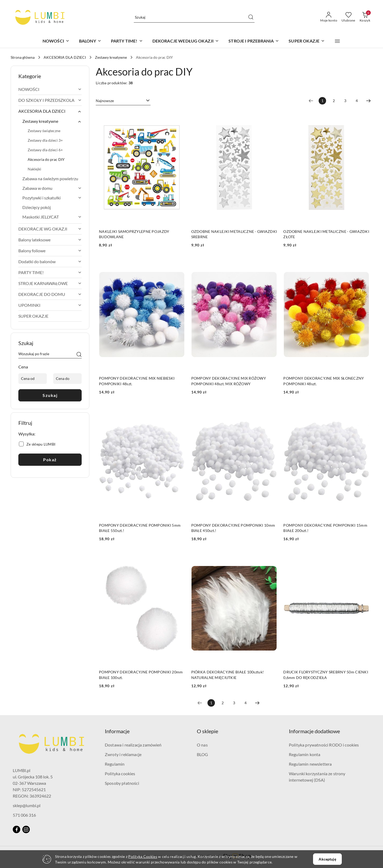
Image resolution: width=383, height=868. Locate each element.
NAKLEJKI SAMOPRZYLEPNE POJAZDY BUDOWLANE (134, 234)
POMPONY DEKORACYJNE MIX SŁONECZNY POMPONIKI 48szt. (324, 381)
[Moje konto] (329, 17)
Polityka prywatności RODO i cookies (324, 745)
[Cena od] (33, 379)
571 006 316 (24, 815)
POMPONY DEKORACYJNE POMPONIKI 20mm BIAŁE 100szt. (141, 675)
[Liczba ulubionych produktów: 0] (348, 17)
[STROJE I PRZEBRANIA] (254, 41)
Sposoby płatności (122, 783)
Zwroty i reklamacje (123, 754)
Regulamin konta (305, 754)
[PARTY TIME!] (127, 41)
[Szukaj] (79, 355)
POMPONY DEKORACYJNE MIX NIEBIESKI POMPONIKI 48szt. (137, 381)
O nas (202, 745)
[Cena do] (67, 379)
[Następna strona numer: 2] (368, 101)
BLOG (203, 754)
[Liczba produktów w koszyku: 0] (365, 17)
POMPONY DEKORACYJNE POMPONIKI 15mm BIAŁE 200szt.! (325, 528)
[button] (337, 41)
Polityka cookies (120, 773)
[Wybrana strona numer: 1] (322, 101)
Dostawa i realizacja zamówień (133, 745)
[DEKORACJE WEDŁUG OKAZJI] (186, 41)
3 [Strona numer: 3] (345, 101)
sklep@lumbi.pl (27, 805)
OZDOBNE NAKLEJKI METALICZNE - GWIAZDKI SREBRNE (234, 234)
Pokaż (50, 460)
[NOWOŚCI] (56, 41)
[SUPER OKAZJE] (307, 41)
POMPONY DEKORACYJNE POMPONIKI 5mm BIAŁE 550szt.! (140, 528)
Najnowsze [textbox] (105, 101)
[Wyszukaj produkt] (194, 17)
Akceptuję (327, 859)
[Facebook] (16, 829)
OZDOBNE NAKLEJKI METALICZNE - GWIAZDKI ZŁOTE (326, 234)
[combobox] (123, 101)
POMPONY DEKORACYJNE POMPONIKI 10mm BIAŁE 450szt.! (233, 528)
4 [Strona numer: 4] (357, 101)
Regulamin (115, 764)
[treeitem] (50, 89)
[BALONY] (90, 41)
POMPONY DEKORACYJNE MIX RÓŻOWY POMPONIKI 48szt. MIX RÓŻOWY (229, 381)
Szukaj (50, 395)
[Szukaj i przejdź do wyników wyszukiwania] (251, 17)
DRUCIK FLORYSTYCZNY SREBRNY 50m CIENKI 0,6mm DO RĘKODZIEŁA (326, 675)
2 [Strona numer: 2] (334, 101)
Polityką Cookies (143, 856)
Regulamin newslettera (310, 764)
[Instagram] (26, 829)
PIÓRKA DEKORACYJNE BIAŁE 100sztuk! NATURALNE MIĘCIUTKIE (228, 675)
